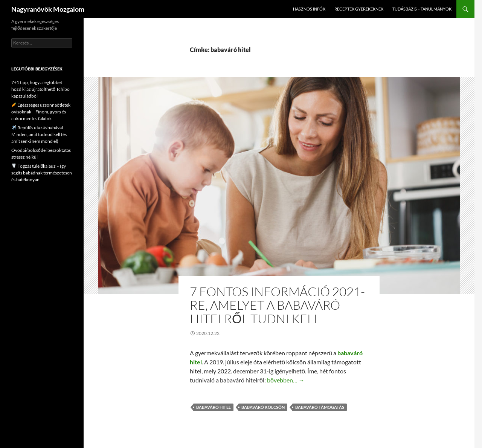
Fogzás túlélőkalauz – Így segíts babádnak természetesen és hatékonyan (42, 173)
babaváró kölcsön (263, 407)
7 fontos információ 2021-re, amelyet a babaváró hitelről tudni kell (277, 305)
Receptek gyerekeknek (359, 9)
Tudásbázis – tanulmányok (422, 9)
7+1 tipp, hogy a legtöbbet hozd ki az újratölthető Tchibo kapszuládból (40, 89)
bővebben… (286, 380)
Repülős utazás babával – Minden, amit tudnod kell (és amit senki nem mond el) (39, 134)
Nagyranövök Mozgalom (48, 9)
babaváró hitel (214, 407)
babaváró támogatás (320, 407)
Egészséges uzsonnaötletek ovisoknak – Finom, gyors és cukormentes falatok (41, 112)
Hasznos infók (309, 9)
